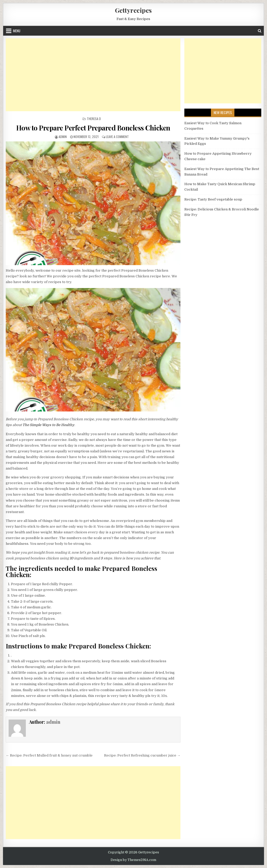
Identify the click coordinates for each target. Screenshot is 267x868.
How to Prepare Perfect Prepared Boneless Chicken (93, 128)
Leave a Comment (117, 137)
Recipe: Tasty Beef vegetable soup (213, 199)
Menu (17, 31)
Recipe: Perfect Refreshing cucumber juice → (142, 755)
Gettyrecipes (133, 10)
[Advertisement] (93, 75)
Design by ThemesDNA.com (133, 860)
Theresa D (94, 119)
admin (63, 137)
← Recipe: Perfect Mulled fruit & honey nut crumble (49, 755)
